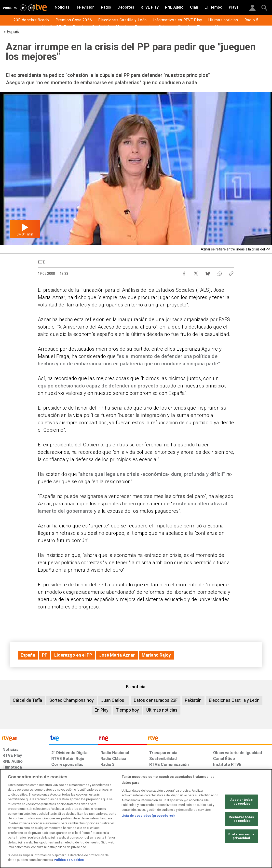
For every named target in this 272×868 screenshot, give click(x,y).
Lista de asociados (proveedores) (148, 816)
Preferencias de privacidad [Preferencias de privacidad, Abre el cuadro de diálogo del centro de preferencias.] (241, 836)
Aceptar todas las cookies (241, 802)
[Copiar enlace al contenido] (231, 272)
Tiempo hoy (127, 710)
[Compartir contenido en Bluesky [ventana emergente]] (208, 272)
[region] (136, 819)
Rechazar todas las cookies (241, 819)
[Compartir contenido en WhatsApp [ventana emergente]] (219, 272)
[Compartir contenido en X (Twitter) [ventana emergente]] (196, 272)
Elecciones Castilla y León (234, 700)
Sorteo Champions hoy (72, 700)
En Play (102, 710)
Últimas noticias (162, 710)
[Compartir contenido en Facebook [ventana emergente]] (184, 272)
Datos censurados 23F (156, 700)
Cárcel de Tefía (27, 700)
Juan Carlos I (114, 700)
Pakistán (193, 700)
